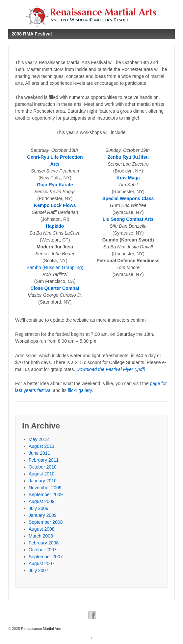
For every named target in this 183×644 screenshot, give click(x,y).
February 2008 (44, 543)
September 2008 (46, 522)
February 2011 (44, 460)
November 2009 (45, 488)
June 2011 (39, 453)
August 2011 (42, 446)
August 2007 (42, 563)
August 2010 (42, 474)
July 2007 (39, 570)
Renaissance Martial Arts (41, 629)
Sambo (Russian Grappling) (55, 267)
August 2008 (42, 529)
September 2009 (46, 494)
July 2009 (39, 508)
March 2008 (41, 536)
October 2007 (43, 550)
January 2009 (43, 515)
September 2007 (46, 557)
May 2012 (39, 439)
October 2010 (43, 467)
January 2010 (43, 481)
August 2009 (42, 501)
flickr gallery (80, 390)
